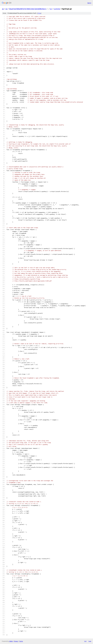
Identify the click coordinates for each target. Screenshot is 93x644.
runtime (57, 9)
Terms (21, 641)
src (51, 9)
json (90, 641)
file (39, 13)
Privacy (16, 641)
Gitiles (11, 641)
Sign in (89, 3)
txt (85, 641)
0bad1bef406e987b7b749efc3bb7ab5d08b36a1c (28, 9)
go (3, 9)
